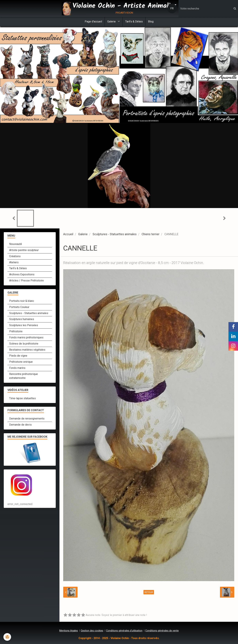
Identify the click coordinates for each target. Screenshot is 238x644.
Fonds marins (17, 368)
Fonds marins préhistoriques (26, 337)
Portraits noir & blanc (22, 301)
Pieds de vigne (18, 356)
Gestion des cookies (92, 631)
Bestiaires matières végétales (27, 350)
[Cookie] (7, 637)
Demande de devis (20, 425)
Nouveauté (16, 244)
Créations (15, 256)
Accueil (68, 234)
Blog (151, 22)
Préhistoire (16, 331)
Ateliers (14, 262)
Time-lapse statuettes (22, 398)
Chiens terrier (151, 234)
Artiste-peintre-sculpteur (24, 250)
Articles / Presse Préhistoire (26, 281)
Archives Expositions (22, 274)
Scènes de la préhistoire (24, 344)
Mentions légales (69, 631)
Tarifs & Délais (134, 22)
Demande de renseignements (27, 419)
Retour (149, 592)
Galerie (112, 22)
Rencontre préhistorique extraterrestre (24, 376)
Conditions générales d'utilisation (124, 631)
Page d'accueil (93, 22)
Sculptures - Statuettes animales (115, 234)
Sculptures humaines (22, 319)
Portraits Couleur (19, 307)
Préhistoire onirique (21, 362)
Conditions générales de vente (162, 631)
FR (172, 8)
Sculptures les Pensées (24, 325)
